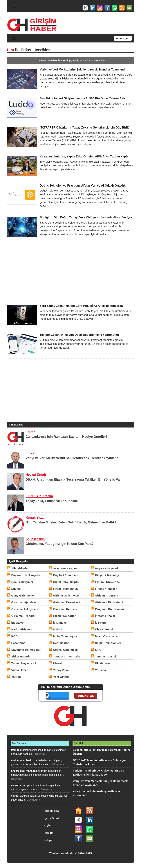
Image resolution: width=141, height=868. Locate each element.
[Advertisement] (70, 273)
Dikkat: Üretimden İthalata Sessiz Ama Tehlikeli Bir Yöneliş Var (73, 479)
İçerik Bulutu (52, 818)
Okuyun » (41, 754)
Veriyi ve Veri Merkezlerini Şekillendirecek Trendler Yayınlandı (72, 458)
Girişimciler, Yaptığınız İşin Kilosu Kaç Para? (59, 544)
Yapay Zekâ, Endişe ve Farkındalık (52, 501)
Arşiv (47, 826)
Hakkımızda (51, 811)
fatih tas (16, 750)
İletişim (49, 840)
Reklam (49, 833)
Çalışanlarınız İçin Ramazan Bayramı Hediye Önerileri (66, 437)
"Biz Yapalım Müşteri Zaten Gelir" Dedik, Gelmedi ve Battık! (71, 522)
